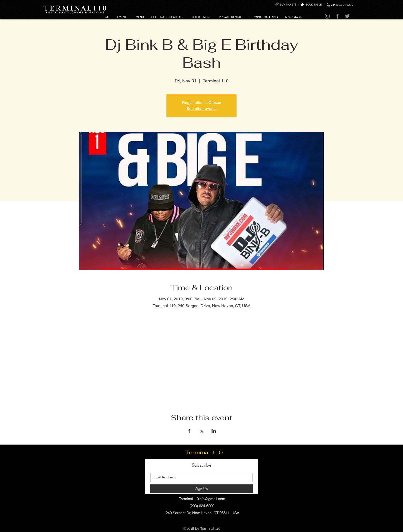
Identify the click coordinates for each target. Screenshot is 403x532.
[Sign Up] (201, 489)
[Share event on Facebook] (189, 431)
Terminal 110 (204, 452)
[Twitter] (347, 16)
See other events (201, 109)
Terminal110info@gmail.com (202, 499)
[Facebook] (337, 16)
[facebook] (205, 522)
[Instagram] (327, 16)
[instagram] (198, 522)
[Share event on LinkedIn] (214, 431)
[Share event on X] (202, 431)
